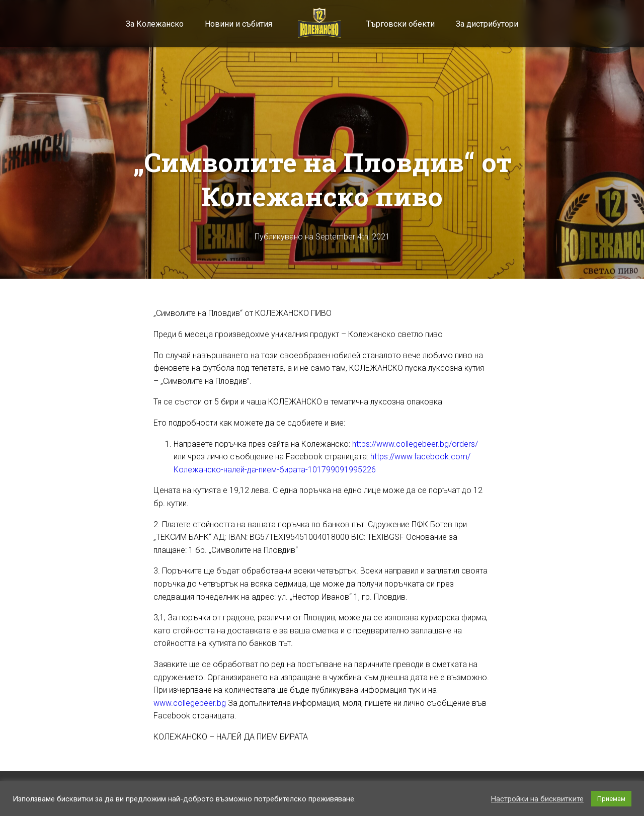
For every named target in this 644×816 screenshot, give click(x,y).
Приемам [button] (611, 799)
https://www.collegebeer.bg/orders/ (415, 444)
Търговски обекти (400, 24)
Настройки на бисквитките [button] (537, 799)
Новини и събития (238, 24)
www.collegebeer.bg (190, 703)
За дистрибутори (487, 24)
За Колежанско (155, 24)
